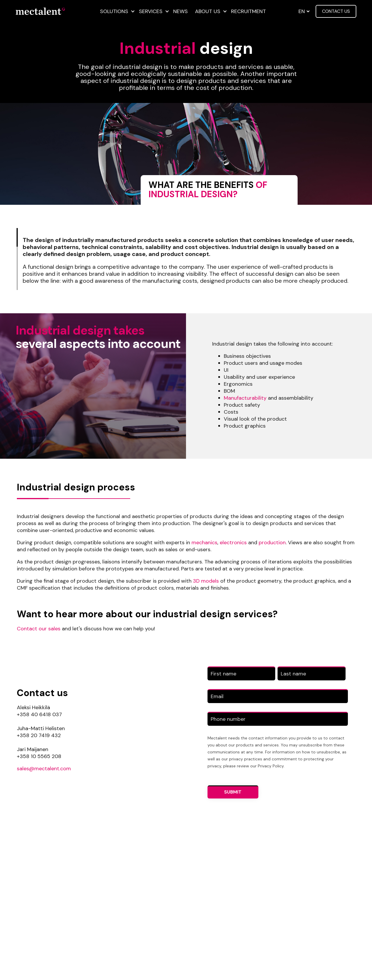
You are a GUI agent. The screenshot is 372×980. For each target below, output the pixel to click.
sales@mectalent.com (44, 769)
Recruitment (248, 11)
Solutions (114, 11)
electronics (233, 543)
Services (151, 11)
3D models (206, 581)
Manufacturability (245, 398)
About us (208, 11)
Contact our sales (39, 629)
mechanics (204, 543)
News (180, 11)
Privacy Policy (271, 766)
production (272, 543)
